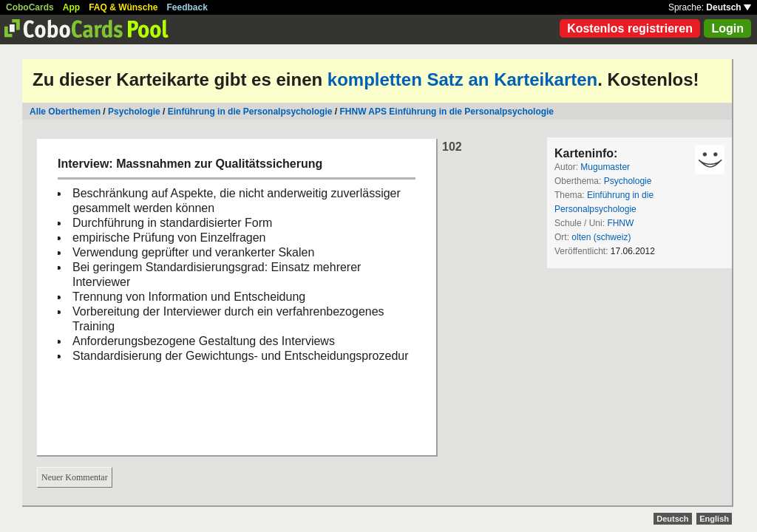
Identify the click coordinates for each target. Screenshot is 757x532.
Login (727, 28)
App (71, 7)
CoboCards (30, 7)
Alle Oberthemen (65, 112)
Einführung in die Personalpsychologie (250, 112)
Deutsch (729, 7)
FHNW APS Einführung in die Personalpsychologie (447, 112)
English (714, 519)
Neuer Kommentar (75, 477)
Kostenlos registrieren (630, 28)
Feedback (187, 7)
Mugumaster (605, 167)
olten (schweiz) (601, 237)
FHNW (620, 223)
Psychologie (134, 112)
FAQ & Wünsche (123, 7)
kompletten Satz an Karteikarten (462, 79)
